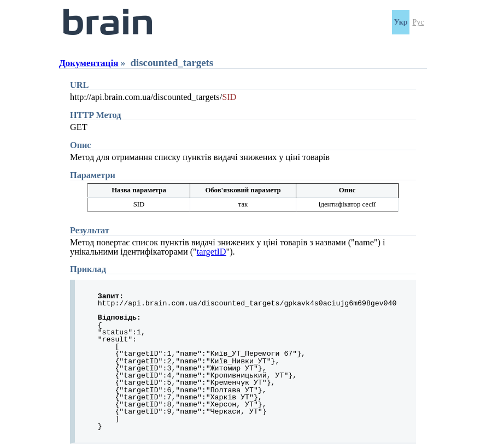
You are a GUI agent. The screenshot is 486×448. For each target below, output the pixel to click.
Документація (89, 63)
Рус (418, 22)
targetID (212, 252)
